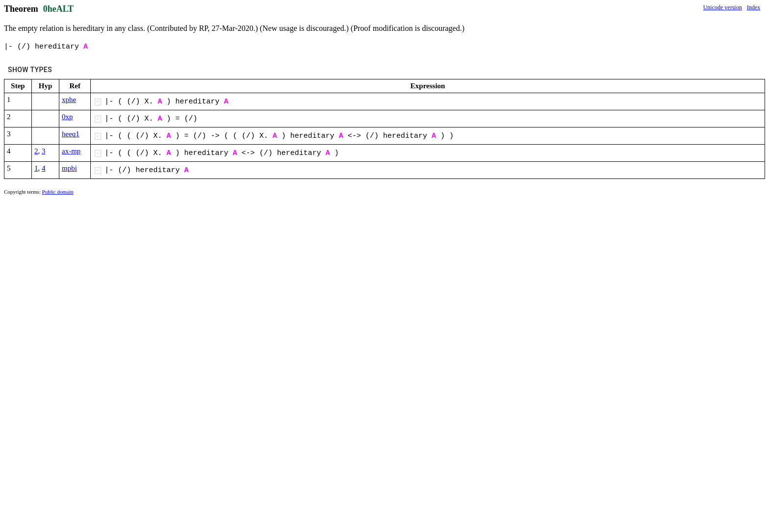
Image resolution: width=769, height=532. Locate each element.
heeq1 (71, 134)
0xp (67, 117)
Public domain (58, 192)
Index (754, 7)
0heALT (58, 9)
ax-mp (71, 151)
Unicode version (723, 7)
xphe (69, 100)
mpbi (69, 168)
